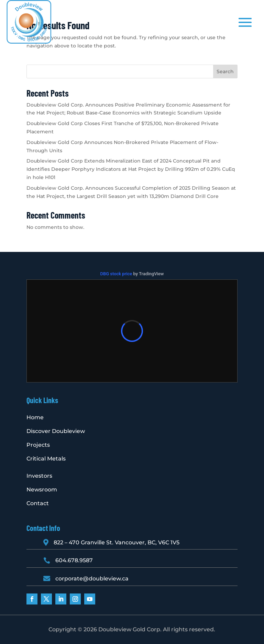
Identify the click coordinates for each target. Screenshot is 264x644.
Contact (38, 503)
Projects (38, 445)
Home (35, 417)
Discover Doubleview (56, 431)
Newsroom (42, 490)
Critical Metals (46, 459)
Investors (39, 476)
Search (225, 71)
